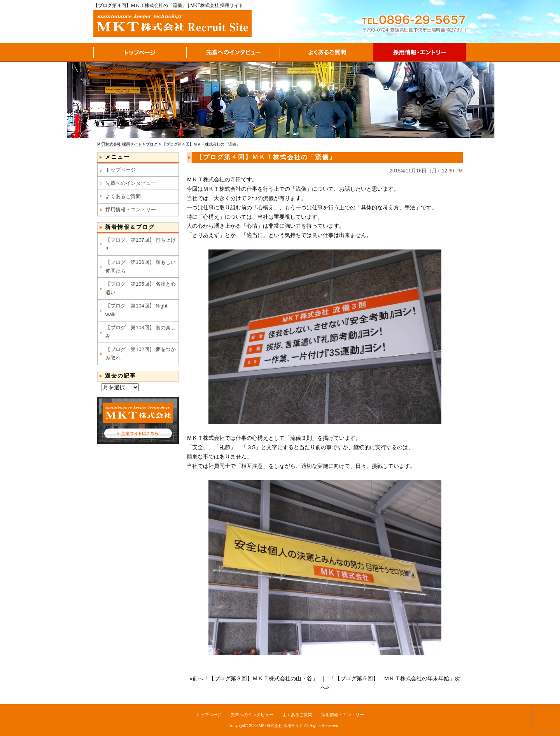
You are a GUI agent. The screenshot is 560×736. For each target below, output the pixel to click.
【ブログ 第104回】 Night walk (136, 310)
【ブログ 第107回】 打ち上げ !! (141, 244)
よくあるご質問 (327, 53)
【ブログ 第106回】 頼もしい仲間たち (141, 266)
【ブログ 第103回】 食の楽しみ (141, 332)
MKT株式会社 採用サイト (281, 726)
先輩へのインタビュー (233, 53)
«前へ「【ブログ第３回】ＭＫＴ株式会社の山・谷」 (254, 678)
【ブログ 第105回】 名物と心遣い (141, 288)
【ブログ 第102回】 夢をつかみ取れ (141, 354)
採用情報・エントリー (420, 53)
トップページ (140, 53)
